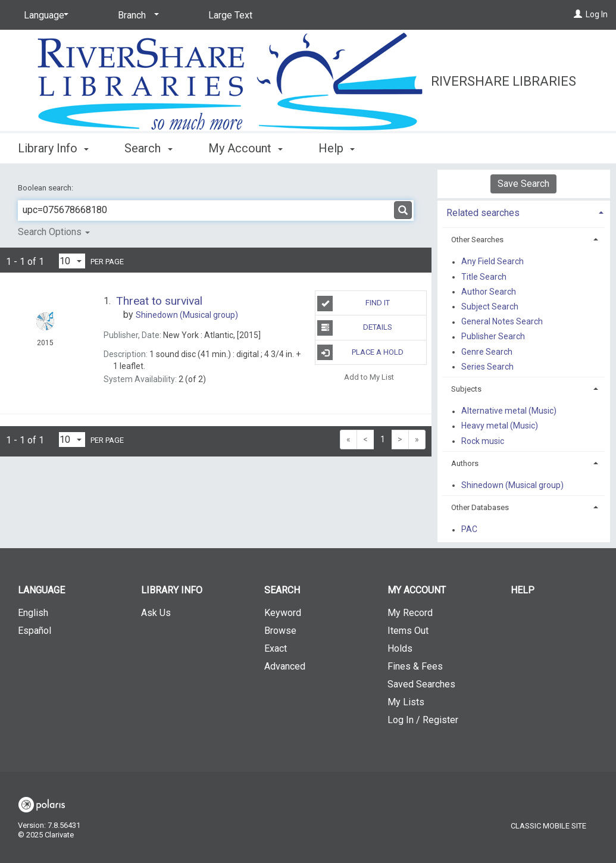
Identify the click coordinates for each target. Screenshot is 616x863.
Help (523, 590)
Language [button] (41, 590)
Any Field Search (493, 262)
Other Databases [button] (480, 507)
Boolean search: (46, 188)
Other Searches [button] (477, 240)
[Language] (44, 15)
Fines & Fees (415, 666)
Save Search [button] (523, 184)
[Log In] (578, 14)
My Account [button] (246, 148)
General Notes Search (502, 322)
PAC (469, 530)
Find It (353, 304)
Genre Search (487, 352)
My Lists (406, 702)
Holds (400, 648)
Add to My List (369, 377)
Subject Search (490, 307)
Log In (597, 14)
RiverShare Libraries (504, 81)
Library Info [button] (53, 148)
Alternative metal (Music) (509, 411)
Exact (276, 648)
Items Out (408, 631)
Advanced (285, 666)
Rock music (483, 441)
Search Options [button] (54, 232)
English (33, 613)
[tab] (524, 212)
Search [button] (148, 148)
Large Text (230, 15)
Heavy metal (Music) (500, 426)
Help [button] (337, 148)
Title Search (484, 277)
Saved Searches (421, 684)
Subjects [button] (466, 389)
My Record (410, 613)
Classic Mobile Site (548, 826)
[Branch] (136, 15)
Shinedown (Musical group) (512, 485)
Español (35, 631)
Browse (280, 631)
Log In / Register (423, 720)
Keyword (283, 613)
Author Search (489, 292)
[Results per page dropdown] (72, 261)
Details (354, 328)
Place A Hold (360, 352)
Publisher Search (493, 337)
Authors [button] (465, 463)
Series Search (487, 367)
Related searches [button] (483, 213)
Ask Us (156, 613)
